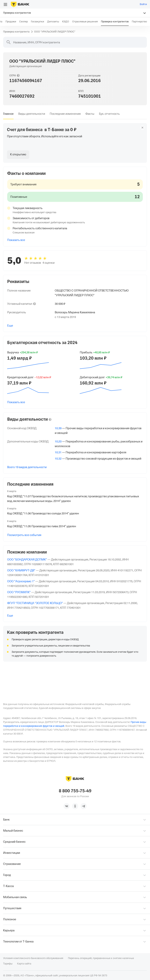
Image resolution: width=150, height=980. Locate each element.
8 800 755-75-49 (75, 790)
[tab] (8, 114)
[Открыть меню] (5, 4)
